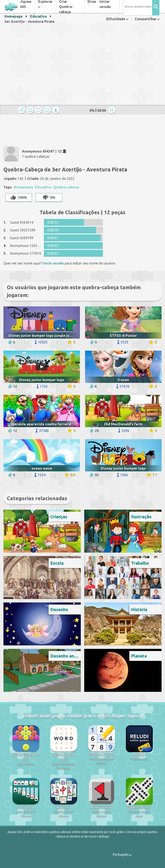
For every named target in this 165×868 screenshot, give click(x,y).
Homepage (14, 16)
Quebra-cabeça (66, 187)
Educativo (38, 16)
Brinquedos (24, 187)
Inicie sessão (53, 263)
